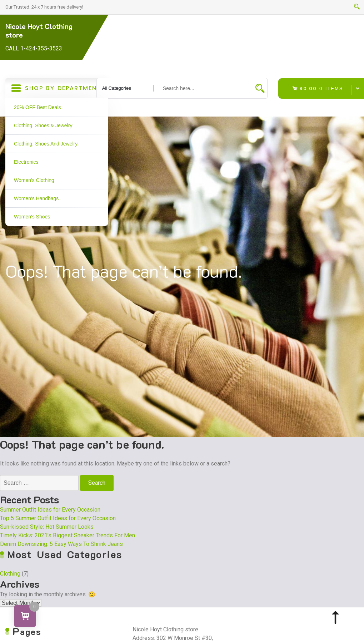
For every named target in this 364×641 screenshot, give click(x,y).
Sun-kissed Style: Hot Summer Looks (47, 527)
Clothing (10, 574)
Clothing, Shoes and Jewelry (46, 144)
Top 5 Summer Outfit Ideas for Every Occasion (58, 518)
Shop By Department (57, 91)
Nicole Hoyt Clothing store (39, 30)
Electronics (26, 162)
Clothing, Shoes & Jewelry (43, 125)
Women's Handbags (36, 198)
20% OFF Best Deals (38, 107)
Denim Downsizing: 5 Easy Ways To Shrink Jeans (61, 544)
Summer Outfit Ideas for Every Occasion (50, 510)
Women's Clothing (34, 180)
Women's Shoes (32, 217)
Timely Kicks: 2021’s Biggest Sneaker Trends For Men (68, 535)
